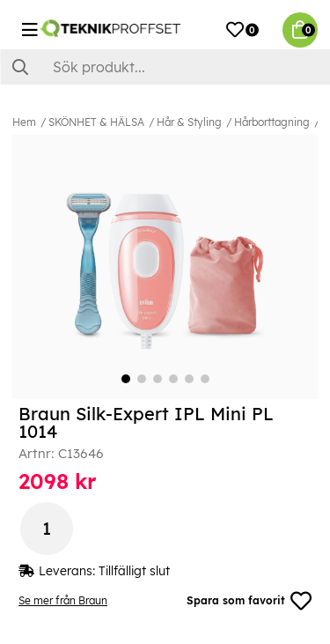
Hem (24, 122)
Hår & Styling (189, 122)
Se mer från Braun (63, 600)
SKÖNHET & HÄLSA (96, 122)
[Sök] (165, 67)
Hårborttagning (272, 122)
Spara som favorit (249, 601)
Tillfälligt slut (134, 571)
